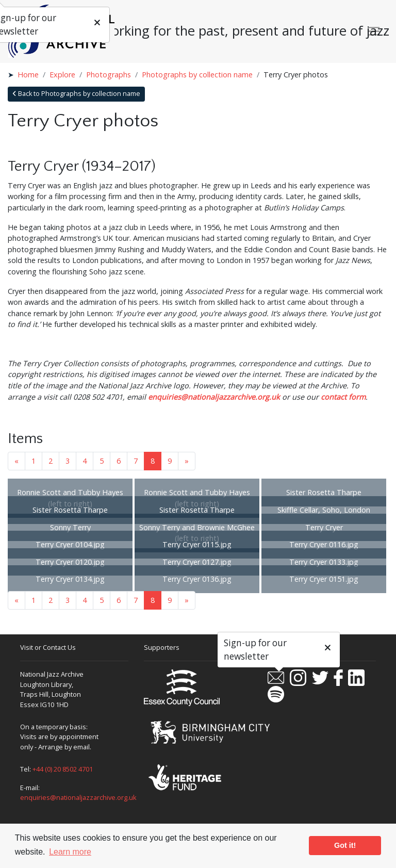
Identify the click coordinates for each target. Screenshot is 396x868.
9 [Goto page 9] (170, 461)
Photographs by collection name (197, 75)
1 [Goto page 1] (34, 461)
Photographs (109, 75)
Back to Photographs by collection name (76, 94)
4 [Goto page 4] (85, 461)
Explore (62, 75)
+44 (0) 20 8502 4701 (63, 769)
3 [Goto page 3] (68, 461)
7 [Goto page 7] (136, 461)
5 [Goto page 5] (102, 461)
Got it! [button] (345, 845)
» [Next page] (187, 461)
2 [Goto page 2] (51, 461)
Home (28, 75)
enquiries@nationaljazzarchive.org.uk (214, 397)
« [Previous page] (16, 461)
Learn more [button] (70, 852)
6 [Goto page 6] (119, 461)
